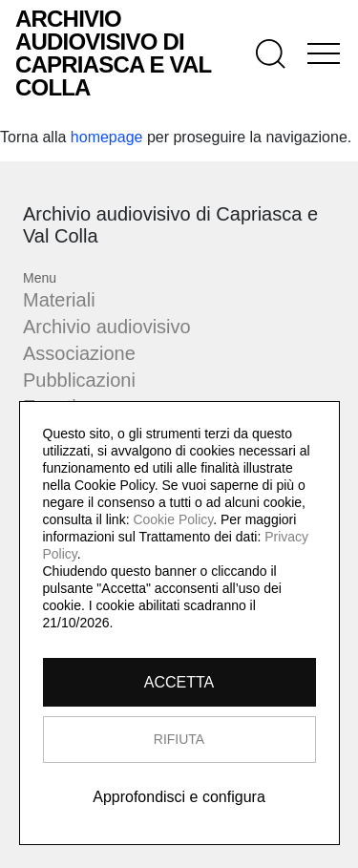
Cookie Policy (173, 519)
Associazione (79, 353)
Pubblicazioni (79, 380)
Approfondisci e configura (179, 797)
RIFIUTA (179, 739)
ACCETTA (179, 682)
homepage (107, 137)
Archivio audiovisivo (107, 327)
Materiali (59, 300)
